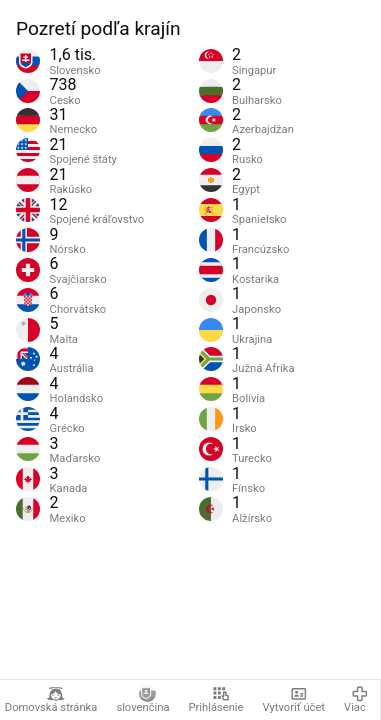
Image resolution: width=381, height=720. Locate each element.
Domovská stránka (51, 700)
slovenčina (142, 700)
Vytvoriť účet (294, 700)
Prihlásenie (215, 700)
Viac (356, 700)
